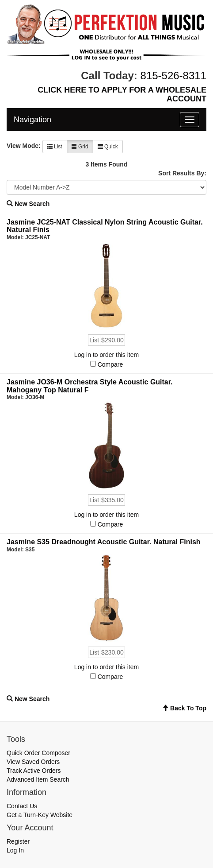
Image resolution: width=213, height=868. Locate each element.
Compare (110, 364)
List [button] (55, 147)
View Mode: (24, 146)
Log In (15, 850)
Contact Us (22, 806)
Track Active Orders (34, 771)
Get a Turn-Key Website (40, 815)
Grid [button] (80, 147)
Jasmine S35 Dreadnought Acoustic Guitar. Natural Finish (104, 542)
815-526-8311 (173, 76)
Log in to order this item (106, 355)
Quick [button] (108, 147)
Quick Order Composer (38, 753)
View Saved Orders (33, 762)
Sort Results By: (182, 173)
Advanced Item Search (38, 779)
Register (18, 841)
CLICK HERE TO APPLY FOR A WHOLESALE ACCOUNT (122, 94)
